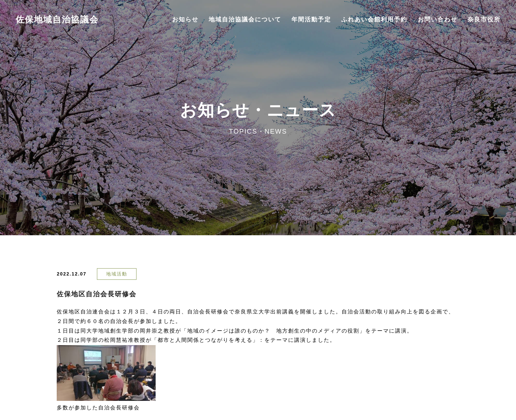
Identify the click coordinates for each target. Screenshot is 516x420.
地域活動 (117, 274)
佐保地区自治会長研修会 (97, 294)
